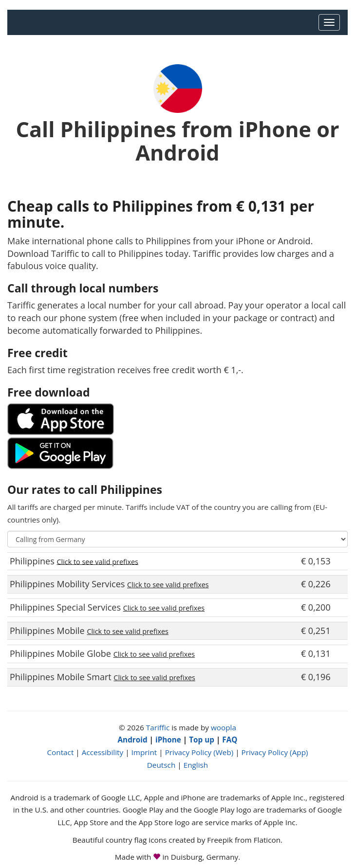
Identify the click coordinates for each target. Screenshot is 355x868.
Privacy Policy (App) (275, 752)
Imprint (144, 752)
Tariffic (158, 727)
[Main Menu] (329, 22)
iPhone (168, 740)
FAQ (230, 740)
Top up (202, 740)
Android (133, 740)
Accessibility (103, 752)
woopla (224, 727)
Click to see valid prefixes (97, 561)
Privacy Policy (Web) (199, 752)
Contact (60, 752)
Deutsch (161, 765)
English (196, 765)
